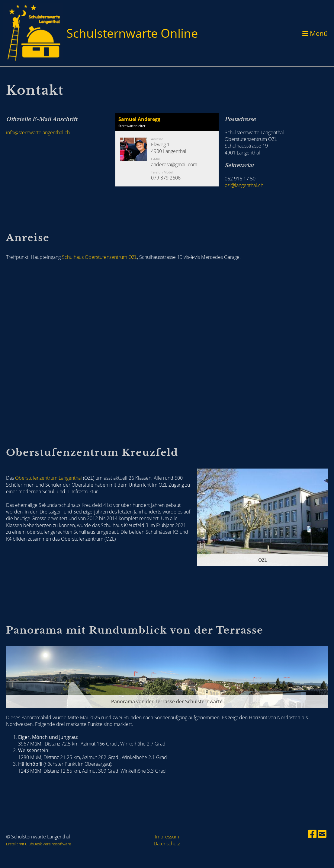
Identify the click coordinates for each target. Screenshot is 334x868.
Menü (315, 33)
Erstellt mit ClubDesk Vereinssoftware (39, 844)
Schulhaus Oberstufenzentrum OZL (100, 257)
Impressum (167, 837)
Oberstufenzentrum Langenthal (48, 478)
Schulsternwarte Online (132, 33)
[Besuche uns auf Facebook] (312, 834)
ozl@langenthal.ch (244, 185)
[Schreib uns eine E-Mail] (322, 834)
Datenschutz (167, 844)
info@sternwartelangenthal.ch (38, 132)
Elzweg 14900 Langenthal (169, 148)
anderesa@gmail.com (174, 164)
